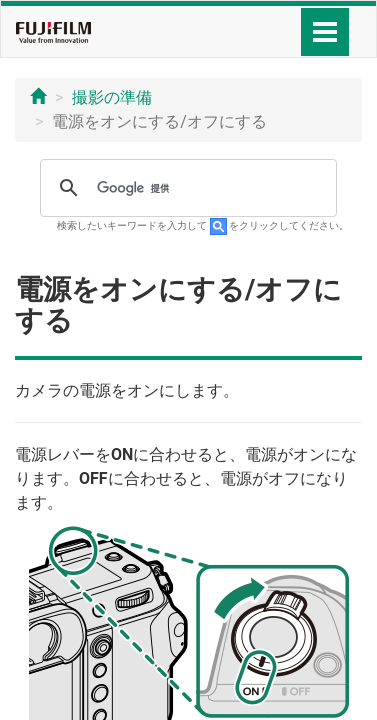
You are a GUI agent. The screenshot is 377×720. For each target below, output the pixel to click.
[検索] (185, 188)
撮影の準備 (112, 97)
